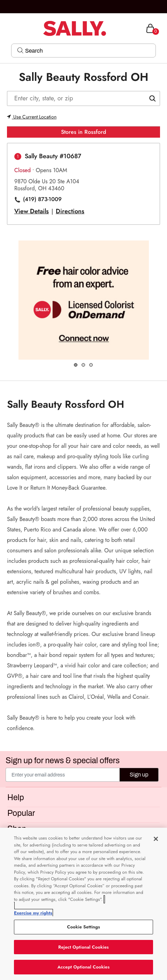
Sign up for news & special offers (63, 761)
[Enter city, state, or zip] (83, 98)
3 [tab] (91, 365)
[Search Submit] (20, 50)
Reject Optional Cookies (83, 947)
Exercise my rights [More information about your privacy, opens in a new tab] (33, 913)
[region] (83, 904)
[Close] (156, 839)
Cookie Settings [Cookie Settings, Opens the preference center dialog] (83, 927)
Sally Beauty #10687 (53, 156)
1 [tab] (76, 365)
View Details (32, 211)
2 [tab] (84, 365)
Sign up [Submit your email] (139, 775)
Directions (70, 211)
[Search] (88, 51)
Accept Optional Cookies (84, 967)
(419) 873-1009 (42, 199)
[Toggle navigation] (6, 28)
